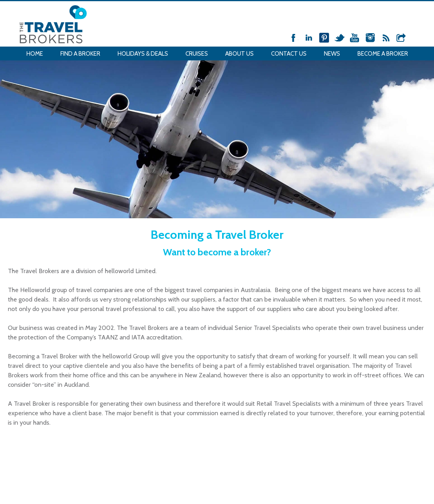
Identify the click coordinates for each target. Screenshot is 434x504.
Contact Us (289, 54)
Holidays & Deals (143, 54)
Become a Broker (383, 54)
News (332, 54)
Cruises (197, 54)
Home (35, 54)
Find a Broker (80, 54)
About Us (239, 54)
